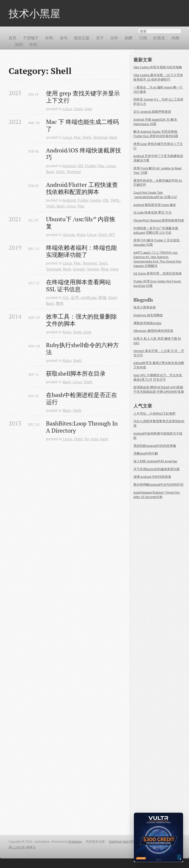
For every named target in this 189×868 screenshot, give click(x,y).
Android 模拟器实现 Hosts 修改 (155, 205)
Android (69, 166)
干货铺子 (31, 38)
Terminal (100, 137)
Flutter (91, 166)
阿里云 (31, 847)
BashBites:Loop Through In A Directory (83, 427)
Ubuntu (69, 235)
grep (88, 109)
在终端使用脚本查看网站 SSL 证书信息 (79, 286)
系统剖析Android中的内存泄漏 (155, 446)
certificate (89, 297)
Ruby (81, 235)
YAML (115, 200)
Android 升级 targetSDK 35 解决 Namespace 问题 (156, 122)
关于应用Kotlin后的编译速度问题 (157, 469)
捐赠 (128, 38)
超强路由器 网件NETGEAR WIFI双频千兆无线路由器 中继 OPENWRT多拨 (159, 390)
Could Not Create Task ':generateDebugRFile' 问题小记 (155, 195)
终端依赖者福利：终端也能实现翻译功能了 (81, 251)
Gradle (96, 200)
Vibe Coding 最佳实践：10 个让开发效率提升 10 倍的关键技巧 (158, 77)
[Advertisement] (65, 638)
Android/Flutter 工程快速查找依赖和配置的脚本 (82, 188)
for (87, 439)
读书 (63, 38)
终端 (102, 297)
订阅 (143, 38)
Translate (54, 269)
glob (87, 332)
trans (114, 269)
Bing (105, 269)
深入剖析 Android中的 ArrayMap (155, 461)
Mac (77, 137)
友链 (33, 44)
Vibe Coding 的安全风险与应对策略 (158, 67)
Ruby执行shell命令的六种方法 (82, 349)
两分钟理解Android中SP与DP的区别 (158, 485)
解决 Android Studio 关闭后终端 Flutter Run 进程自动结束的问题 (156, 134)
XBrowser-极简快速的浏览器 (153, 331)
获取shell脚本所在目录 (76, 374)
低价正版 (82, 38)
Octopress (75, 842)
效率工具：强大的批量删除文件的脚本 (81, 320)
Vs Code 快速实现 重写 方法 (152, 213)
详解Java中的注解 (146, 453)
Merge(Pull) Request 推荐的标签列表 (159, 220)
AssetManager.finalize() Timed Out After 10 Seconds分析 (157, 495)
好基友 (159, 38)
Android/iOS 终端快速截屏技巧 (84, 154)
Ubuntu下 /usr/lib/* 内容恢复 (81, 223)
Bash (113, 137)
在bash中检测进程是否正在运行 (82, 398)
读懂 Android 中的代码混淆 (152, 477)
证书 (75, 297)
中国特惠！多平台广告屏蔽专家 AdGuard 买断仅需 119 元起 (156, 230)
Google (79, 269)
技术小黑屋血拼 (145, 307)
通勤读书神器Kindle (147, 323)
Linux (67, 109)
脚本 (60, 303)
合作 (114, 38)
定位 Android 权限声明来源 (152, 112)
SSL (66, 297)
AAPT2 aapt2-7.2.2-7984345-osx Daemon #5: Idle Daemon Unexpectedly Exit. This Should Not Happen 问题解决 (157, 259)
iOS (80, 166)
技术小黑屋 (34, 13)
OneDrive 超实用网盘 (148, 315)
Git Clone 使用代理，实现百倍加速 (157, 273)
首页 (13, 38)
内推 (175, 38)
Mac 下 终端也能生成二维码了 (82, 125)
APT (112, 235)
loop (94, 439)
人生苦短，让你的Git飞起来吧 (154, 414)
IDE (106, 200)
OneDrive (115, 842)
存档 (49, 38)
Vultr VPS (128, 842)
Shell (78, 109)
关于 (100, 38)
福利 (19, 44)
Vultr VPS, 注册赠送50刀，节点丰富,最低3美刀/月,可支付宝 (158, 377)
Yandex (93, 269)
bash (104, 439)
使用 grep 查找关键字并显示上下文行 (83, 97)
